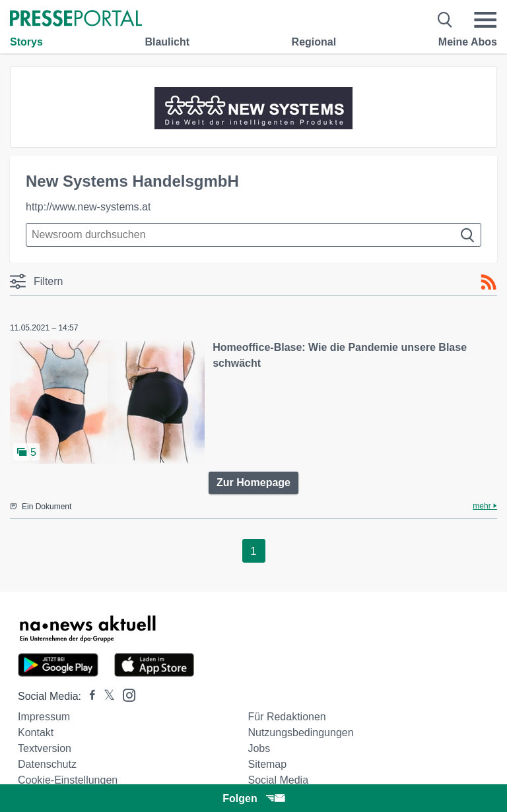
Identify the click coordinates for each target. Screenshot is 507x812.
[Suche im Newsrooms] (253, 235)
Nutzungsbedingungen (300, 733)
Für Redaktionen (287, 717)
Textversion (45, 748)
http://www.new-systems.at (88, 207)
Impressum (44, 717)
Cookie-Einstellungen (68, 780)
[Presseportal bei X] (105, 696)
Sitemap (267, 764)
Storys (26, 42)
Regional (314, 42)
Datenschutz (47, 764)
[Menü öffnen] (485, 20)
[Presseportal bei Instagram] (125, 694)
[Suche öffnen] (445, 20)
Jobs (259, 748)
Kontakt (36, 733)
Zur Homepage (253, 483)
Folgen (253, 798)
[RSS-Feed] (489, 282)
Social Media (278, 780)
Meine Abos (468, 42)
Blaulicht (167, 42)
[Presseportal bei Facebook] (88, 696)
